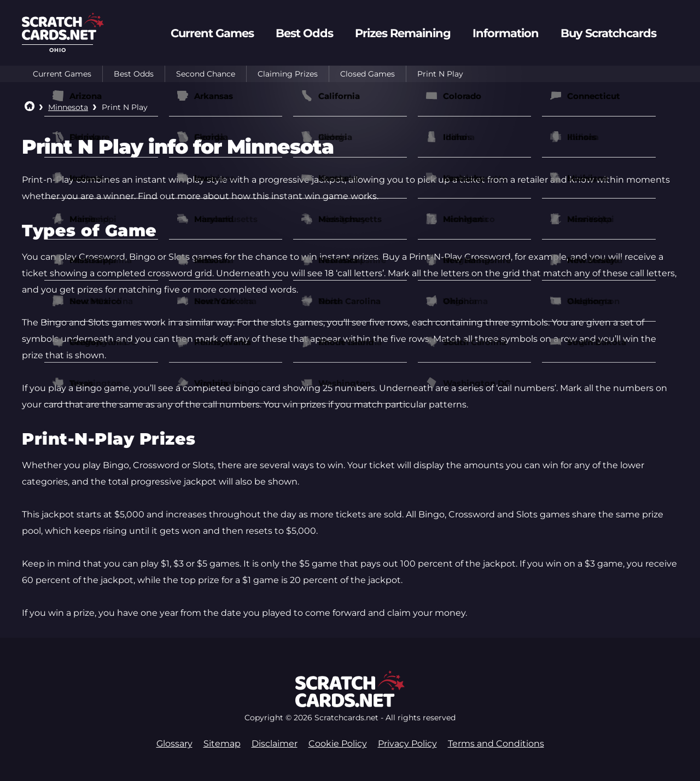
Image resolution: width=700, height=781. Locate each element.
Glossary (174, 744)
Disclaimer (275, 744)
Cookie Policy (338, 744)
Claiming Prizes (288, 74)
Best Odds (134, 74)
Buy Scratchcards (608, 33)
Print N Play (440, 74)
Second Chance (206, 74)
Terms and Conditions (496, 744)
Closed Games (367, 74)
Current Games (62, 74)
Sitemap (222, 744)
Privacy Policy (407, 744)
